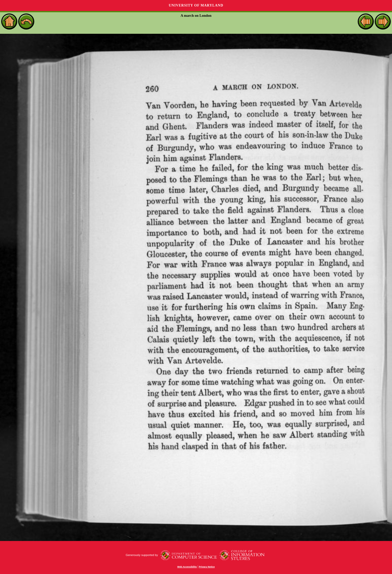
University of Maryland (196, 5)
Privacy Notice (207, 567)
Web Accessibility (187, 567)
